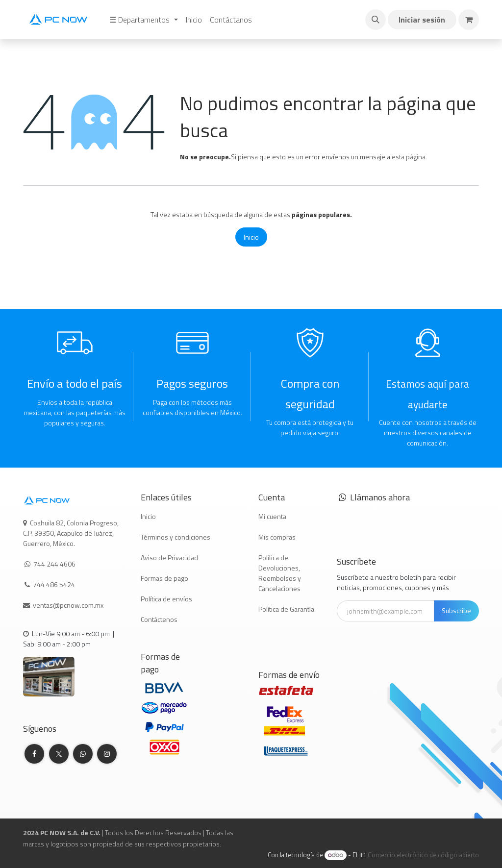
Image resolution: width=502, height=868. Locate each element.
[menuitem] (143, 20)
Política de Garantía (286, 609)
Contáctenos (159, 619)
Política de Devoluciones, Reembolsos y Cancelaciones (280, 573)
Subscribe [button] (456, 610)
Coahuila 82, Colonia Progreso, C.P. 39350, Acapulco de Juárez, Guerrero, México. (71, 533)
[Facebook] (34, 754)
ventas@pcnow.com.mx (69, 605)
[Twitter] (59, 754)
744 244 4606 (54, 564)
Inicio (251, 237)
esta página (409, 157)
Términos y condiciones (176, 537)
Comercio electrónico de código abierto (423, 855)
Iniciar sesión (422, 20)
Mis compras (277, 537)
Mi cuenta (272, 516)
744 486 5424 (55, 584)
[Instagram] (107, 754)
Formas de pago (164, 578)
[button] (376, 20)
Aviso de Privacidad (169, 558)
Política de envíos (166, 599)
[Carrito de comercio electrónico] (469, 20)
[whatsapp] (83, 754)
